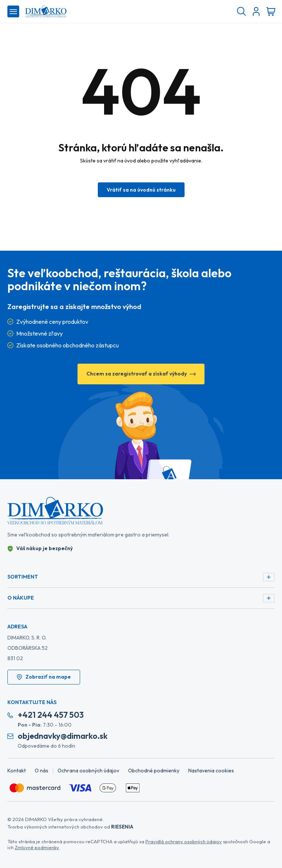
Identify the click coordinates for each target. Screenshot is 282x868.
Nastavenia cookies (211, 771)
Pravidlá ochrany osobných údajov (184, 841)
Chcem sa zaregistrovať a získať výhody (141, 374)
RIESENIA (122, 827)
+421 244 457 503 (51, 715)
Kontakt (17, 771)
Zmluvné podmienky (37, 847)
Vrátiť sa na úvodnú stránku (141, 190)
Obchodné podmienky (154, 771)
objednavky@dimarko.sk (63, 736)
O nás (42, 771)
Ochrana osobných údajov (88, 771)
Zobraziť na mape (44, 677)
